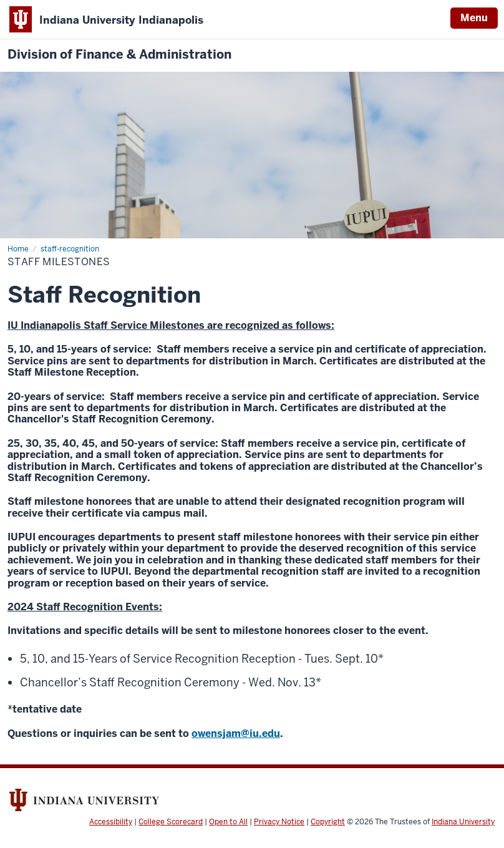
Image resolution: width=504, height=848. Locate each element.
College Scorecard (171, 822)
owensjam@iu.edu (236, 733)
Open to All (228, 822)
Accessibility (111, 822)
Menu (474, 18)
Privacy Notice (279, 822)
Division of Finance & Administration (119, 55)
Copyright (328, 822)
